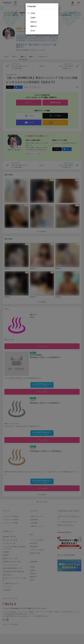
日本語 (33, 13)
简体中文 (34, 22)
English (33, 18)
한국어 (33, 31)
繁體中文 (34, 26)
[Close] (56, 6)
